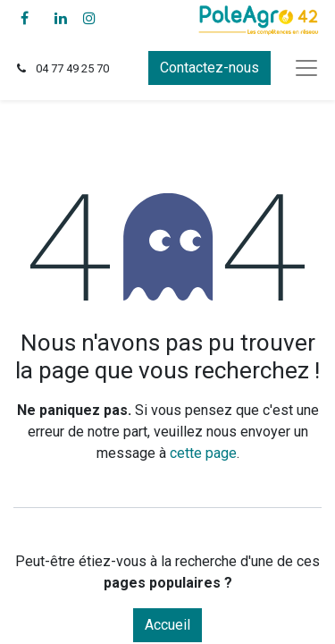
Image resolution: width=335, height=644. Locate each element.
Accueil (167, 625)
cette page (203, 453)
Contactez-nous (209, 68)
